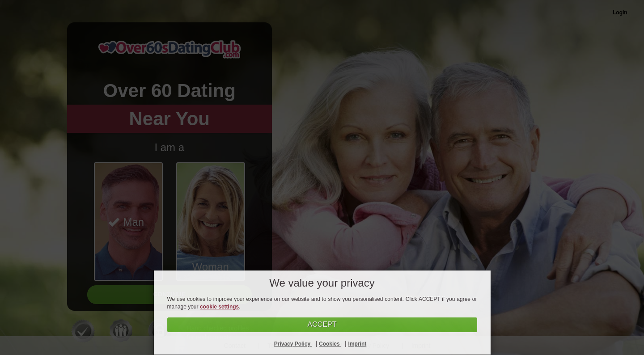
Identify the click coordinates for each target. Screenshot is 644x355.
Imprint (358, 344)
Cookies (330, 344)
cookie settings (219, 307)
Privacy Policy (293, 344)
